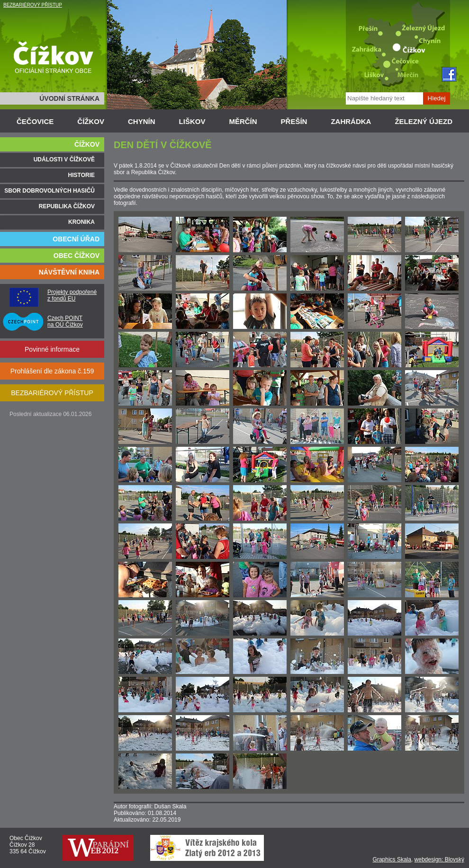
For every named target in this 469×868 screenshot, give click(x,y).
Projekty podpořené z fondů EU (72, 295)
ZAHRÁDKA (351, 121)
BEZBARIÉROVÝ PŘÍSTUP (33, 5)
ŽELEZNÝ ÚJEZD (424, 121)
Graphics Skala (392, 859)
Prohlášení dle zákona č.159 (52, 371)
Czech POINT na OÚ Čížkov (65, 321)
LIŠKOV (192, 121)
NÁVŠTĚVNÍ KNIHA (69, 272)
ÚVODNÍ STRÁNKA (69, 98)
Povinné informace (52, 349)
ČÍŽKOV (91, 121)
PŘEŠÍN (294, 121)
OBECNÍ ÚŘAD (76, 239)
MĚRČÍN (243, 121)
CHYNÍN (142, 121)
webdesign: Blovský (439, 859)
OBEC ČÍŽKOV (77, 256)
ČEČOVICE (35, 121)
